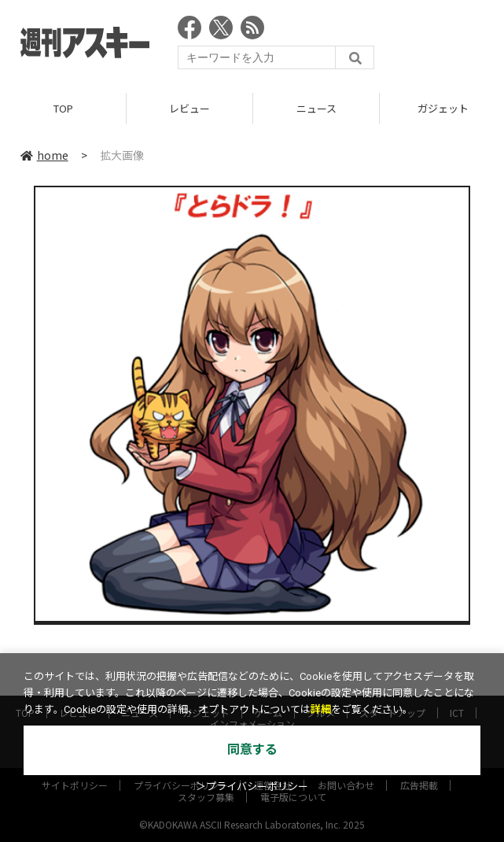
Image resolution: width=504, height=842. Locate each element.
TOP (63, 108)
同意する (252, 750)
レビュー (189, 108)
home (44, 155)
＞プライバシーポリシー (252, 787)
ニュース (316, 108)
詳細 (321, 709)
